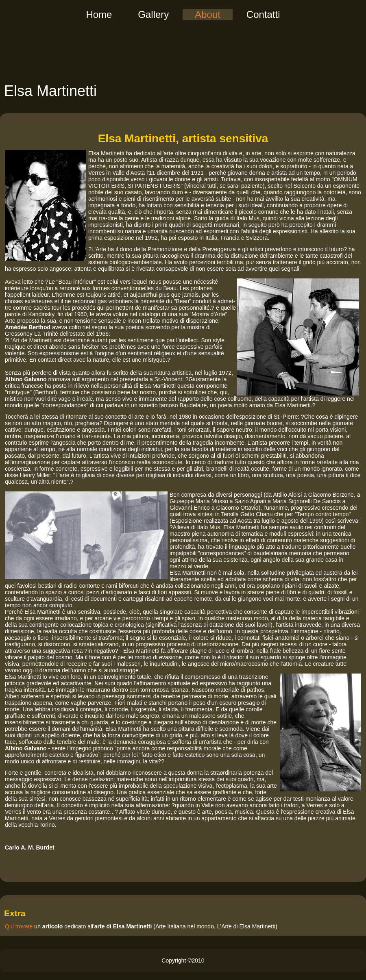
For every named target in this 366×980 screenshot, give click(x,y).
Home (99, 14)
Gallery (153, 14)
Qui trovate (19, 926)
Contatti (263, 14)
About (208, 14)
